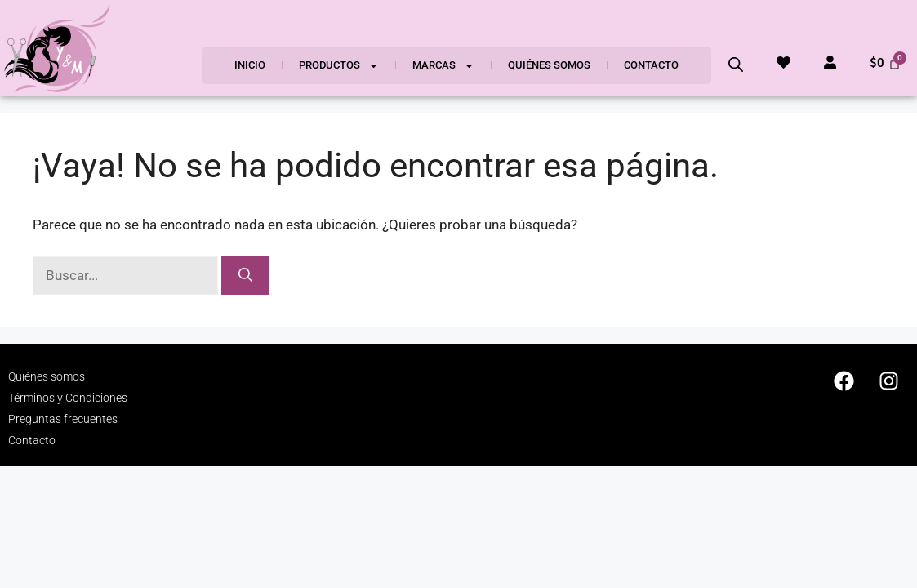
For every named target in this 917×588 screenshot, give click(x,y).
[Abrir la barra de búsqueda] (736, 65)
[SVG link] (57, 48)
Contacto (651, 65)
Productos (339, 66)
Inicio (250, 65)
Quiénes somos (549, 65)
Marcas (443, 66)
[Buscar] (245, 276)
